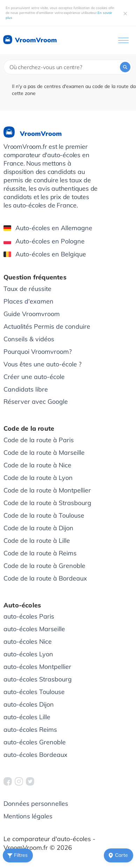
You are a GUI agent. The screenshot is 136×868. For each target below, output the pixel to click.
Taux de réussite (27, 289)
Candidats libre (26, 389)
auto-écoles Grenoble (35, 742)
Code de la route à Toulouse (44, 515)
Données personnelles (36, 804)
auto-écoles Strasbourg (38, 679)
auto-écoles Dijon (29, 704)
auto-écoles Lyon (28, 654)
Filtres (17, 855)
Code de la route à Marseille (44, 453)
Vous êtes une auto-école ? (42, 364)
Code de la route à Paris (39, 440)
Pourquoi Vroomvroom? (38, 352)
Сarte (117, 855)
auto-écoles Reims (30, 730)
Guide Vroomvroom (32, 314)
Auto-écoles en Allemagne (48, 228)
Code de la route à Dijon (38, 528)
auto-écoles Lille (27, 717)
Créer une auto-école (34, 377)
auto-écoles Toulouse (34, 692)
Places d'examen (28, 301)
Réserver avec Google (36, 402)
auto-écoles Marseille (34, 629)
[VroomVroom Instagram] (19, 781)
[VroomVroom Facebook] (8, 781)
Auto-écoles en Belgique (45, 254)
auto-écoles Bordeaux (35, 755)
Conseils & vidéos (29, 339)
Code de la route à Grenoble (44, 566)
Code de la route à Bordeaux (45, 578)
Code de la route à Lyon (38, 478)
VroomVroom (30, 40)
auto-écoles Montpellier (37, 667)
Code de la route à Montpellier (47, 490)
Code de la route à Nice (37, 465)
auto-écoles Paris (29, 616)
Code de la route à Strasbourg (47, 503)
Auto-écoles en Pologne (44, 241)
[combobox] (68, 67)
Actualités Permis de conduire (47, 326)
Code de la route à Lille (37, 541)
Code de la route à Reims (40, 553)
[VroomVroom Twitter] (30, 781)
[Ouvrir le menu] (123, 40)
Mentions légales (28, 816)
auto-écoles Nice (28, 641)
